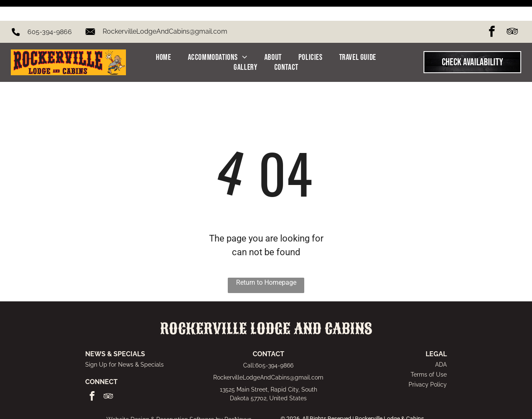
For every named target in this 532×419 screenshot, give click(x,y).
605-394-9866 (50, 11)
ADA (441, 344)
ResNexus (238, 399)
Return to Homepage (266, 262)
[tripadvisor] (512, 12)
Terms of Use (429, 354)
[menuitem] (163, 37)
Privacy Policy (428, 364)
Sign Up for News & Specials (124, 344)
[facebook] (492, 12)
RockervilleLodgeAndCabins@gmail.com (165, 11)
